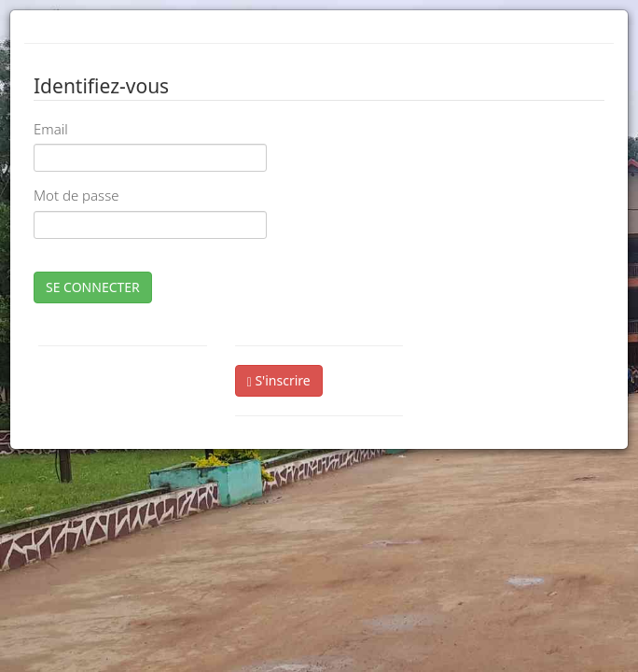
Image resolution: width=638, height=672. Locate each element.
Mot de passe (76, 195)
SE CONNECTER (93, 287)
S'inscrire (279, 380)
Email (51, 129)
